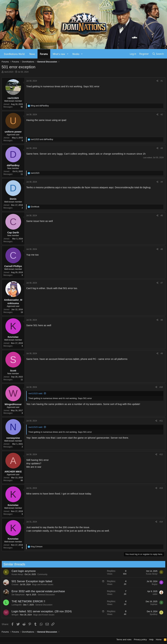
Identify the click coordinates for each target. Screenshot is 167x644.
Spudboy (151, 614)
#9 (162, 353)
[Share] (157, 81)
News (32, 54)
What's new (59, 54)
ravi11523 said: (36, 393)
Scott (13, 371)
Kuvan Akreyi (15, 574)
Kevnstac (13, 337)
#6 (162, 249)
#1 (162, 81)
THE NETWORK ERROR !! (26, 601)
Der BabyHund (16, 595)
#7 (162, 283)
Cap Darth (13, 232)
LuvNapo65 (14, 605)
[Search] (158, 54)
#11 (161, 421)
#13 (161, 488)
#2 (162, 115)
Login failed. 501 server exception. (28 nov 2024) (40, 611)
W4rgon (13, 615)
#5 (162, 216)
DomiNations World (14, 54)
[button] (68, 54)
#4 (162, 182)
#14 (161, 522)
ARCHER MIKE (13, 472)
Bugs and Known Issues (41, 585)
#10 (161, 387)
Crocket (13, 585)
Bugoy (152, 584)
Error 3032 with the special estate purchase (36, 591)
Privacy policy (140, 640)
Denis (13, 199)
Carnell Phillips (13, 266)
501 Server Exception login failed (30, 581)
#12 (161, 454)
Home (159, 640)
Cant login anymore (21, 571)
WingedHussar (13, 404)
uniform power (13, 132)
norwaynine (13, 438)
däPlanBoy (13, 165)
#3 (162, 148)
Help (151, 640)
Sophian (152, 604)
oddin (153, 594)
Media (76, 54)
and (40, 106)
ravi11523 (9, 72)
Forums (44, 54)
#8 (162, 320)
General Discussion (44, 595)
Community (40, 574)
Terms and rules (124, 640)
